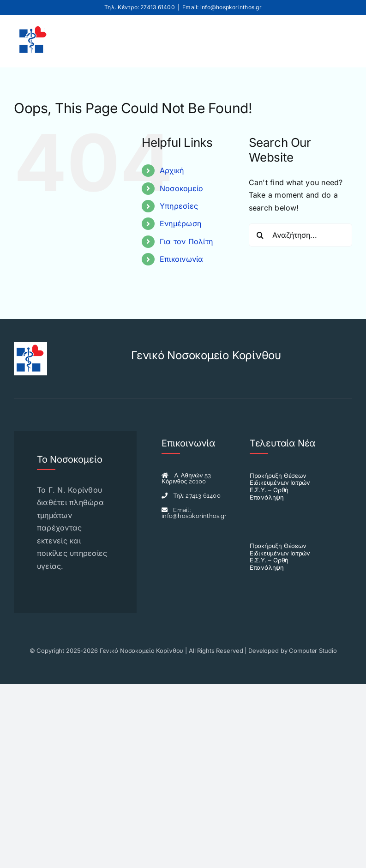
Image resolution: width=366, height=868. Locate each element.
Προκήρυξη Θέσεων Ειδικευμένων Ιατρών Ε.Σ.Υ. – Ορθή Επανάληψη (280, 486)
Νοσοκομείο (181, 188)
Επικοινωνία (182, 259)
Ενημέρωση (180, 223)
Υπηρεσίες (179, 206)
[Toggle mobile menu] (337, 40)
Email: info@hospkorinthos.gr (222, 7)
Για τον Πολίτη (186, 241)
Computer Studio (313, 651)
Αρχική (172, 170)
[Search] (260, 235)
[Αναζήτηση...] (300, 235)
